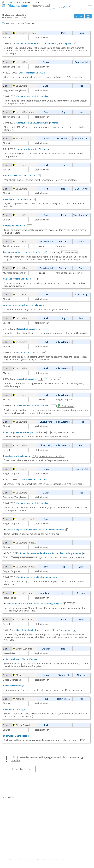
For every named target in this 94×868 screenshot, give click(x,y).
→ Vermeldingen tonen (21, 769)
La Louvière (7, 797)
